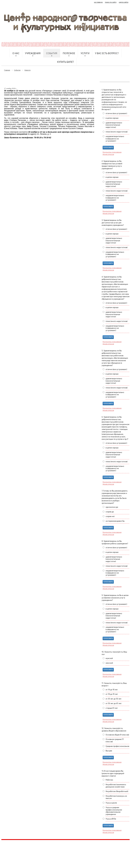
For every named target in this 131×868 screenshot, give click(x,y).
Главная (7, 70)
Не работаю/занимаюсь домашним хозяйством (116, 786)
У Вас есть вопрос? (107, 53)
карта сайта (124, 2)
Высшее (109, 751)
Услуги (85, 53)
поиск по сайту (111, 2)
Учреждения (33, 53)
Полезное (69, 53)
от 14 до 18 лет (112, 690)
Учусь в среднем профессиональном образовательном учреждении (114, 811)
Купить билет (65, 62)
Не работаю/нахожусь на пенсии (116, 797)
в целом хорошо (112, 118)
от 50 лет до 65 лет (114, 703)
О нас (16, 53)
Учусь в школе (111, 803)
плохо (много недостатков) (117, 132)
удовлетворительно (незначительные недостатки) (114, 125)
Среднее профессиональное (117, 746)
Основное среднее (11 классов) (115, 740)
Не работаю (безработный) (117, 791)
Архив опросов (108, 154)
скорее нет (110, 516)
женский (109, 663)
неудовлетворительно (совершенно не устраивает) (115, 139)
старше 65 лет (112, 708)
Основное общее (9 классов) (117, 735)
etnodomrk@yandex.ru (67, 852)
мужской (109, 658)
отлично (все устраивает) (116, 113)
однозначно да (112, 507)
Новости (27, 70)
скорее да (110, 512)
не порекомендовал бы (115, 521)
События (52, 53)
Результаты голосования (112, 152)
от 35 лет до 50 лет (114, 699)
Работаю (109, 780)
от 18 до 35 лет (112, 694)
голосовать (108, 147)
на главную (98, 2)
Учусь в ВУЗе (111, 819)
